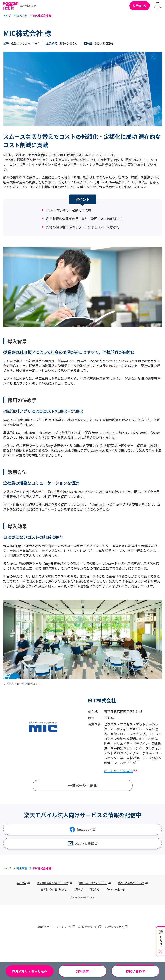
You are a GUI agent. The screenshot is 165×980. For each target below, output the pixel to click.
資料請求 (82, 971)
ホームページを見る (120, 771)
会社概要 (21, 883)
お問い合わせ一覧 (88, 927)
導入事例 (22, 16)
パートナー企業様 (115, 889)
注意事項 (78, 889)
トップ (7, 16)
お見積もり (140, 6)
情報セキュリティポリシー (93, 883)
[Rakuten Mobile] (20, 6)
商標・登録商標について (131, 883)
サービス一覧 (64, 927)
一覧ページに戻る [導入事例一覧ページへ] (83, 785)
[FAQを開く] (161, 941)
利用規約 (94, 889)
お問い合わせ (135, 971)
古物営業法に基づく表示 (54, 889)
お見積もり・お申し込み (30, 971)
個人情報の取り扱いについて (52, 883)
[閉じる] (161, 951)
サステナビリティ (114, 927)
